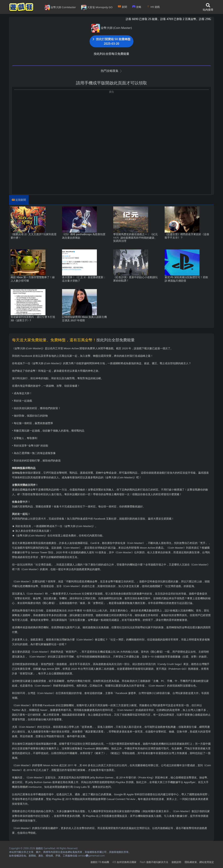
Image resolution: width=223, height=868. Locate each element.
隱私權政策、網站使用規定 (199, 862)
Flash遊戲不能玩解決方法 (154, 862)
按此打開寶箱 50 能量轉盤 (111, 41)
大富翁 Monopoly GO (97, 7)
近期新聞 (21, 200)
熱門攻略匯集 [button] (111, 71)
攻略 (137, 7)
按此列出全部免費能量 (116, 340)
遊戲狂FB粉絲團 (100, 862)
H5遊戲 (153, 7)
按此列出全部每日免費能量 (111, 54)
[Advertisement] (111, 118)
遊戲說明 (176, 862)
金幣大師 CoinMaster (60, 7)
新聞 (122, 7)
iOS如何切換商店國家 (124, 862)
